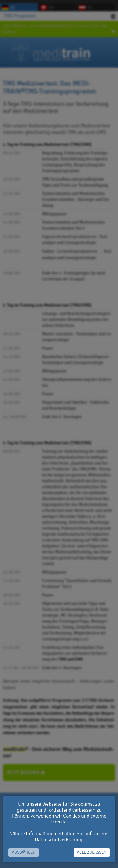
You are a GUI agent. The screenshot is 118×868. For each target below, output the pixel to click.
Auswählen (24, 852)
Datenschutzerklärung (59, 840)
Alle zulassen (92, 852)
